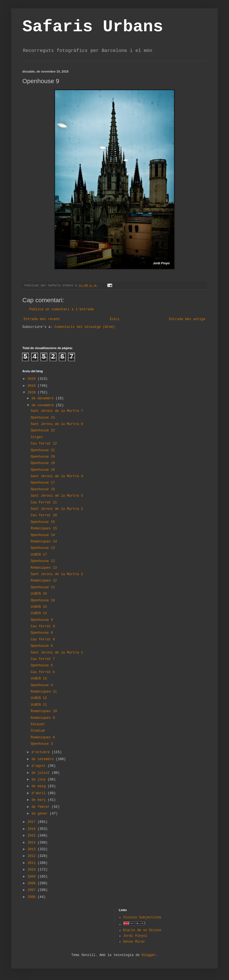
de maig (40, 786)
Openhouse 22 (43, 431)
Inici (115, 319)
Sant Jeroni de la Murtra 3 (57, 496)
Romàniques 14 (44, 542)
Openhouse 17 (43, 483)
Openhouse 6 (42, 646)
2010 (33, 870)
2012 (33, 856)
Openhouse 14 (43, 535)
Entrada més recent (42, 319)
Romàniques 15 (44, 529)
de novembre (44, 405)
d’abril (40, 793)
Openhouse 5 (42, 666)
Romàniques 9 (43, 718)
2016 (33, 829)
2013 (33, 849)
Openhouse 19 (43, 463)
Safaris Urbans (93, 27)
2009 (33, 877)
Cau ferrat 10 (44, 515)
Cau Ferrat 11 (44, 503)
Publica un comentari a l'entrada (61, 309)
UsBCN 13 (39, 679)
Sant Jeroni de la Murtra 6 (57, 424)
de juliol (42, 773)
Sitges (37, 437)
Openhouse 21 (43, 450)
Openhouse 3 (42, 744)
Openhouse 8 (42, 633)
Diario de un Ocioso (142, 930)
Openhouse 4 (42, 685)
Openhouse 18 (43, 470)
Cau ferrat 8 (43, 640)
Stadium (38, 731)
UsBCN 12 (39, 698)
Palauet (38, 724)
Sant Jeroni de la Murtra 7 (57, 411)
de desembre (44, 398)
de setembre (44, 759)
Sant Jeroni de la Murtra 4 (57, 476)
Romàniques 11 (44, 692)
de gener (41, 814)
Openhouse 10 (43, 601)
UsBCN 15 (39, 607)
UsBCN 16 (39, 594)
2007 (33, 890)
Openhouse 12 (43, 561)
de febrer (42, 807)
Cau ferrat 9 (43, 626)
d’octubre (42, 752)
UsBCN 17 (39, 555)
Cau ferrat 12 (44, 444)
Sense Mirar (134, 942)
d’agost (40, 766)
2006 (33, 897)
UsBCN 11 (39, 705)
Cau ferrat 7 (43, 659)
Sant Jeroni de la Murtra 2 (57, 509)
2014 (33, 843)
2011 (33, 863)
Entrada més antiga (187, 319)
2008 (33, 883)
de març (40, 800)
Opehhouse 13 (43, 548)
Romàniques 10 (44, 711)
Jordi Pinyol (135, 936)
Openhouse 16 (43, 489)
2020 (33, 379)
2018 (33, 393)
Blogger (149, 955)
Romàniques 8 (43, 738)
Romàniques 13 (44, 568)
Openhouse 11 (43, 587)
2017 (33, 822)
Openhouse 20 (43, 457)
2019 (33, 386)
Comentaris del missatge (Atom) (85, 327)
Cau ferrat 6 (43, 672)
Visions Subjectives (142, 917)
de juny (40, 780)
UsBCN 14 (39, 613)
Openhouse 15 (43, 522)
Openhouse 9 (42, 620)
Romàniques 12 (44, 581)
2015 (33, 836)
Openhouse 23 (43, 418)
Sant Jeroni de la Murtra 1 (57, 653)
